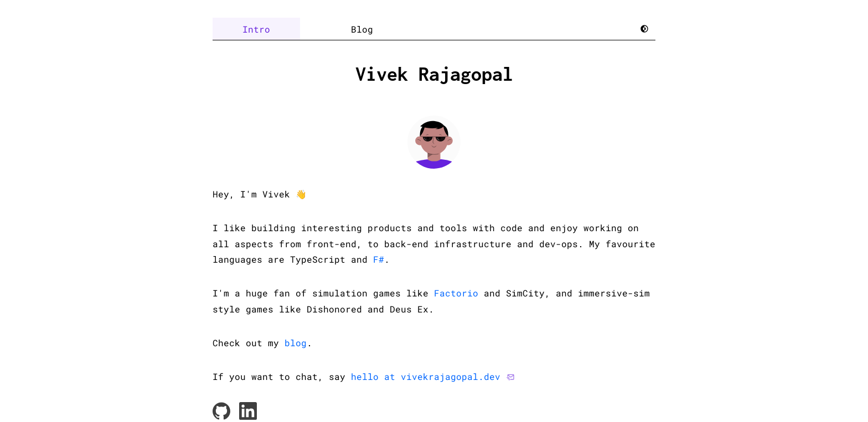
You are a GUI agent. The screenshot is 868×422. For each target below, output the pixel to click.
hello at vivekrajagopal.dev (426, 376)
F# (379, 259)
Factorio (456, 293)
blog (296, 343)
